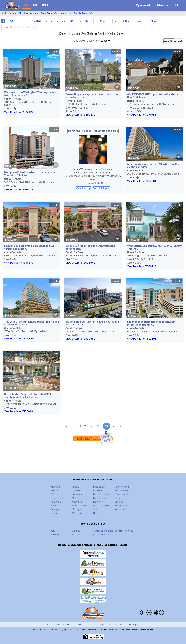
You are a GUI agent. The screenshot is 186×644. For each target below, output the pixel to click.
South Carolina (55, 13)
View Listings (84, 188)
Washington (121, 506)
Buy (26, 5)
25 (106, 426)
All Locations (9, 13)
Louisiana (77, 494)
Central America (124, 531)
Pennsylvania (122, 487)
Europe (55, 535)
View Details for (19, 112)
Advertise (69, 624)
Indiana (76, 491)
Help (90, 624)
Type (139, 21)
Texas (118, 498)
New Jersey (100, 498)
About (81, 624)
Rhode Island (122, 491)
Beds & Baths (121, 21)
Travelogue (133, 624)
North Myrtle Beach (78, 13)
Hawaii (54, 513)
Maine (75, 498)
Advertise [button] (162, 5)
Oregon (98, 513)
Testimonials (116, 624)
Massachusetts (80, 506)
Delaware (56, 502)
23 (92, 426)
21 (79, 426)
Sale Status (86, 21)
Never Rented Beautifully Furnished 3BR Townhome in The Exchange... (28, 396)
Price (103, 21)
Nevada (98, 491)
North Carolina (102, 506)
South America (102, 535)
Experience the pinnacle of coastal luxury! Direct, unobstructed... (152, 323)
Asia (53, 531)
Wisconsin (120, 509)
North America (27, 13)
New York (99, 502)
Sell (35, 5)
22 (86, 426)
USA (41, 13)
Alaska (54, 491)
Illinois (75, 487)
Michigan (77, 509)
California (56, 494)
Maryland (77, 502)
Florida (54, 506)
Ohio (96, 509)
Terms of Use (147, 630)
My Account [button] (143, 5)
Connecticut (58, 498)
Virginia (119, 502)
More (154, 21)
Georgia (55, 509)
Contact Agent (101, 188)
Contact (101, 624)
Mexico (76, 535)
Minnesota (78, 513)
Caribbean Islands (103, 531)
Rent (45, 5)
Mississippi (99, 487)
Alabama (55, 487)
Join (177, 5)
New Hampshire (102, 494)
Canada (76, 531)
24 (99, 426)
